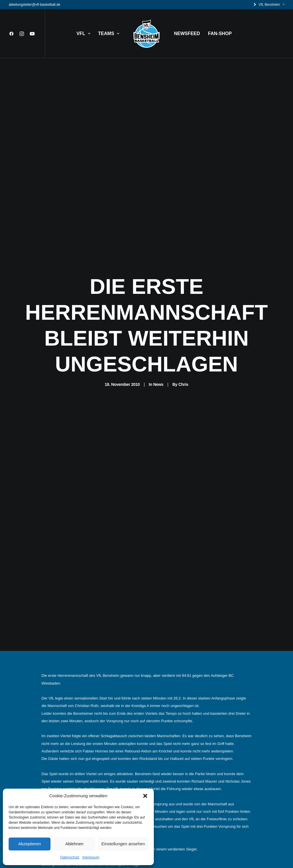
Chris (183, 206)
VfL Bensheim (271, 5)
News (158, 206)
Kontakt (120, 772)
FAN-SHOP (220, 33)
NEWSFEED (187, 33)
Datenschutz (70, 857)
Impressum (91, 857)
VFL (83, 33)
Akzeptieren (29, 844)
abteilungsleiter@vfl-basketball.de (35, 5)
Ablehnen (74, 844)
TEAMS (109, 33)
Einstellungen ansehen (123, 844)
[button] (145, 796)
